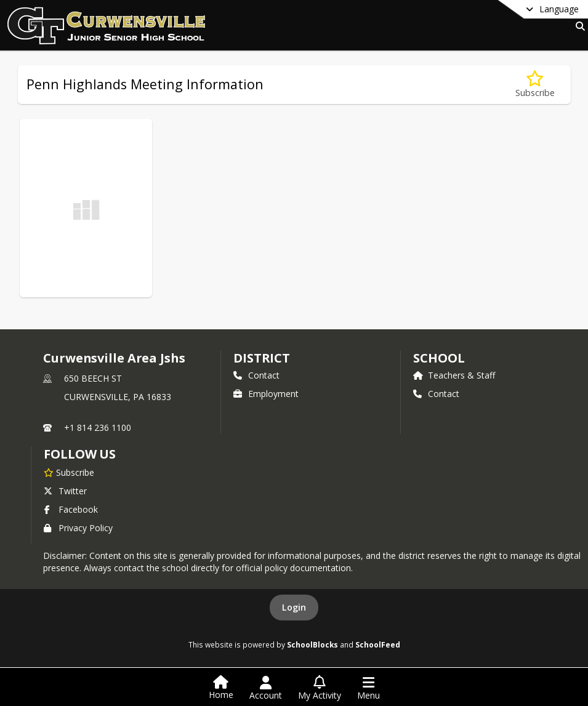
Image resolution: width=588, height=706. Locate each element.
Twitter (65, 491)
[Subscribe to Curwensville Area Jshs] (69, 472)
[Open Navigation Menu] (369, 688)
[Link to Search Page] (578, 26)
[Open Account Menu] (266, 688)
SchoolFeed (378, 644)
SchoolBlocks (312, 644)
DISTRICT (262, 358)
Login (294, 607)
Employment (266, 394)
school (439, 358)
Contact (256, 375)
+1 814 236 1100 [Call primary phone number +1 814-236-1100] (98, 427)
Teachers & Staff (454, 375)
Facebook (71, 509)
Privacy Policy (78, 528)
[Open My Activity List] (320, 688)
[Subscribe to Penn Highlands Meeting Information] (535, 85)
